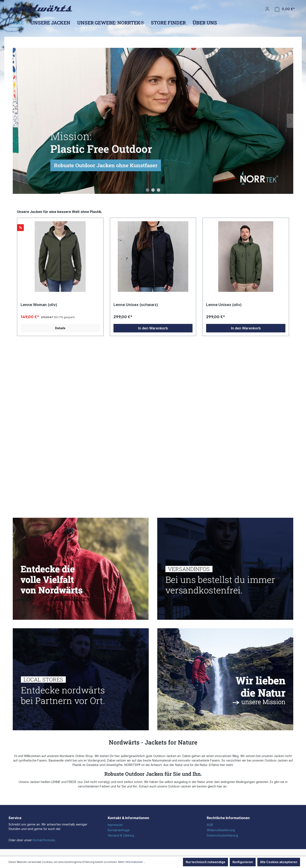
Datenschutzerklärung (222, 835)
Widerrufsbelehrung (221, 830)
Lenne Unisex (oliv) (224, 305)
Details (60, 328)
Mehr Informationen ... (132, 862)
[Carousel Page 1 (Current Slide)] (147, 190)
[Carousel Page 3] (159, 190)
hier (223, 765)
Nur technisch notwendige (205, 862)
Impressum (115, 825)
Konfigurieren (243, 862)
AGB (210, 825)
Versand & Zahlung (121, 835)
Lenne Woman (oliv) (39, 305)
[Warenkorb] (285, 9)
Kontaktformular (44, 840)
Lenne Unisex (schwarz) (136, 305)
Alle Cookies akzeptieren (279, 862)
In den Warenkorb (153, 328)
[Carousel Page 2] (153, 190)
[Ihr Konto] (267, 9)
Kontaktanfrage (119, 830)
